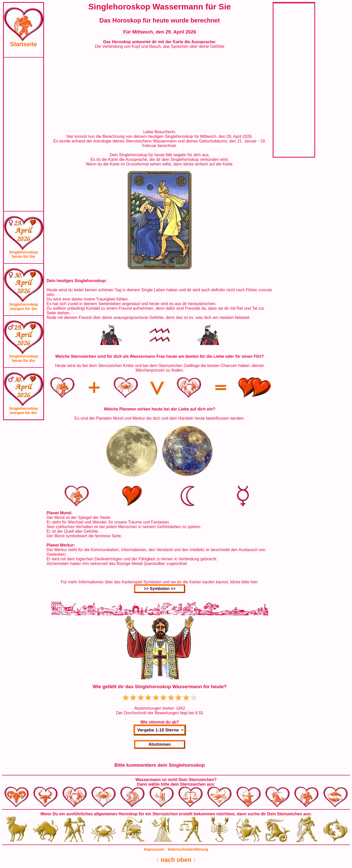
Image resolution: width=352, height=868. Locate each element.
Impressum (154, 849)
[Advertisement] (24, 134)
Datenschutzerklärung (188, 849)
